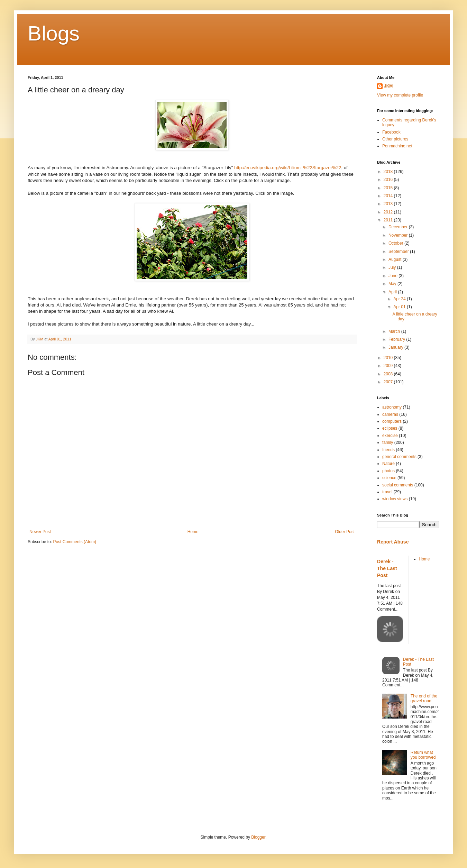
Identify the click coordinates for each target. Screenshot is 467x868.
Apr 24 (400, 299)
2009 (389, 366)
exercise (390, 436)
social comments (398, 485)
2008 (389, 374)
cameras (390, 414)
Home (193, 532)
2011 (389, 220)
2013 (389, 204)
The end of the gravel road (424, 698)
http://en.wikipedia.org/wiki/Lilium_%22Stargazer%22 (288, 168)
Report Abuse (393, 542)
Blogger (258, 837)
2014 (389, 196)
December (399, 227)
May (393, 284)
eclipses (390, 428)
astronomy (392, 407)
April (393, 292)
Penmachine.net (397, 146)
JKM (388, 86)
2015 (389, 188)
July (393, 267)
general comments (399, 457)
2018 (389, 172)
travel (387, 492)
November (399, 235)
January (396, 347)
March (395, 331)
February (397, 339)
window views (395, 499)
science (389, 478)
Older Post (345, 532)
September (399, 252)
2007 (389, 382)
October (396, 243)
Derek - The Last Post (387, 568)
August (396, 259)
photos (388, 471)
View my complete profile (400, 95)
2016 (389, 180)
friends (388, 450)
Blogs (54, 33)
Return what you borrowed (423, 755)
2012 (389, 212)
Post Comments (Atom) (75, 542)
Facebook (391, 132)
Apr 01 (400, 307)
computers (392, 421)
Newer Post (40, 532)
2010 (389, 358)
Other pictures (395, 139)
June (393, 276)
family (388, 442)
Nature (388, 464)
